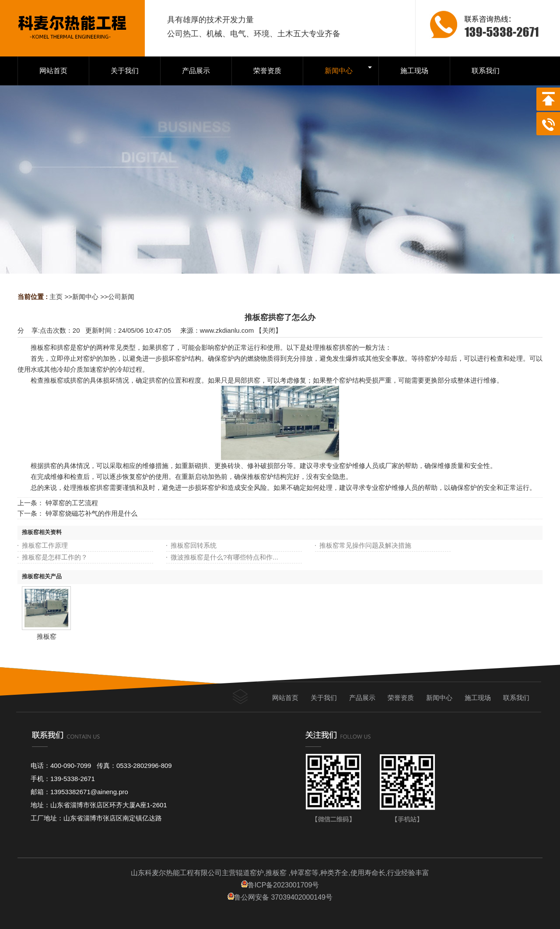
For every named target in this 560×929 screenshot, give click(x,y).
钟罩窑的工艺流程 (72, 503)
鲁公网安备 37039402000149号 (280, 897)
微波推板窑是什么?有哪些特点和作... (224, 557)
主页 (56, 297)
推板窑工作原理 (45, 545)
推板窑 (47, 636)
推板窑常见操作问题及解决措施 (365, 545)
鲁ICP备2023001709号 (280, 885)
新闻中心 (85, 297)
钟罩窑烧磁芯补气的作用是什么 (91, 513)
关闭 (269, 330)
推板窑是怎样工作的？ (55, 557)
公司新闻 (121, 297)
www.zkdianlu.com (227, 330)
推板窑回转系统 (194, 545)
